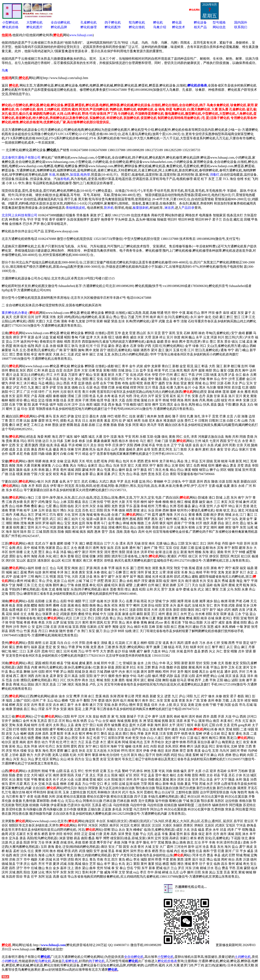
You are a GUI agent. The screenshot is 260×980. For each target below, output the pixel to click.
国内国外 (241, 22)
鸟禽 (5, 70)
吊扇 (52, 175)
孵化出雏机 (137, 27)
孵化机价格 (10, 27)
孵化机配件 (113, 27)
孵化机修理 (89, 27)
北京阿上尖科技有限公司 (19, 215)
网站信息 (219, 27)
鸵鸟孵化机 (137, 22)
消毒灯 (214, 175)
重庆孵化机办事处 (15, 313)
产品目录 (188, 208)
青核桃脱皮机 (76, 208)
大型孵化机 (35, 22)
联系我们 (241, 27)
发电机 (65, 179)
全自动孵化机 (61, 22)
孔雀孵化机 (89, 22)
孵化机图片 (35, 27)
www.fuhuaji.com (81, 35)
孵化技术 (179, 27)
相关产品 (200, 27)
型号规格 (219, 22)
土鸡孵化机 (243, 957)
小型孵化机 (10, 22)
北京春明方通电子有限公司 (21, 158)
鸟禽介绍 (160, 27)
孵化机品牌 (59, 27)
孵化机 (158, 22)
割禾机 (109, 208)
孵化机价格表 (167, 961)
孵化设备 (200, 22)
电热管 (85, 175)
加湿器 (75, 175)
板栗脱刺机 (141, 208)
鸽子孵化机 (113, 22)
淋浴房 (169, 208)
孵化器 (177, 22)
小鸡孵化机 (10, 961)
